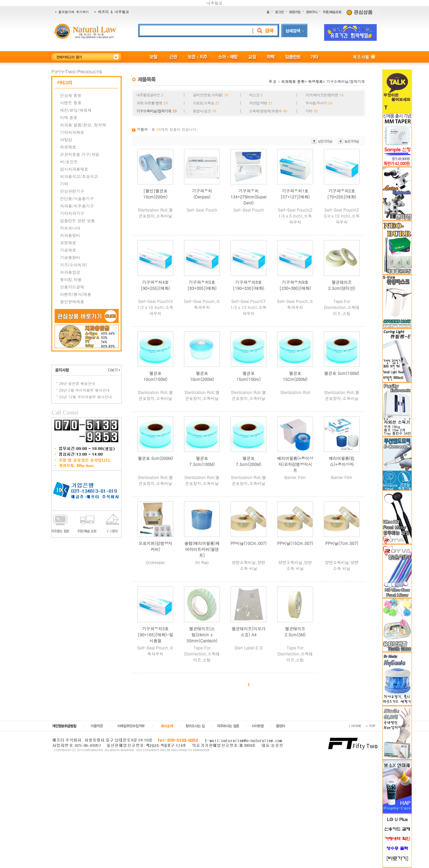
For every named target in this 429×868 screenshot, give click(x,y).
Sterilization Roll (295, 392)
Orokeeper (155, 562)
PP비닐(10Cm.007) (249, 543)
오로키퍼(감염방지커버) (155, 546)
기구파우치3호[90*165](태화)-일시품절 (155, 635)
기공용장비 (70, 257)
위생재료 (68, 147)
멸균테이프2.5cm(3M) (295, 632)
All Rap (202, 562)
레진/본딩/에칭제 (76, 110)
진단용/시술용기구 (77, 198)
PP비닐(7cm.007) (342, 543)
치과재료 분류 (293, 82)
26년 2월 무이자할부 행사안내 (84, 390)
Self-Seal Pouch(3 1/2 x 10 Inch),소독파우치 (155, 307)
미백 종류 (69, 117)
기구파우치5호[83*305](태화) (202, 285)
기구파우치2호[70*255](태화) (342, 194)
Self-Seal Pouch (202, 210)
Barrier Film (295, 477)
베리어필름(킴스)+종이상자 (342, 461)
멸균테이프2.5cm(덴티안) (342, 285)
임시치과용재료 (74, 169)
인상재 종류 (71, 95)
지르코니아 (70, 228)
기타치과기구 (72, 213)
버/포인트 (69, 162)
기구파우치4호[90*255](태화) (155, 285)
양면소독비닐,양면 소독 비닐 (249, 565)
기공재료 (68, 250)
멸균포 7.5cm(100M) (202, 461)
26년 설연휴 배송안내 (77, 383)
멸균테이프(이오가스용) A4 (249, 632)
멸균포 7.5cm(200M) (249, 461)
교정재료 (68, 243)
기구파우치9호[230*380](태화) (295, 285)
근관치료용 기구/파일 (80, 154)
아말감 (66, 139)
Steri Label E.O (249, 648)
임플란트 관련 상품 (77, 220)
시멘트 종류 (71, 103)
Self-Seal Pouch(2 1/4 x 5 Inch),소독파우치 (295, 216)
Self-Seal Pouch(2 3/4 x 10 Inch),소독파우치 (342, 216)
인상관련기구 (72, 191)
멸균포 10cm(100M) (155, 376)
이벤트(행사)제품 (76, 294)
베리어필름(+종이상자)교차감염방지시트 (295, 464)
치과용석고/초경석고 (79, 176)
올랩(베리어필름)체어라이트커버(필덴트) (202, 549)
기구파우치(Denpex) (202, 194)
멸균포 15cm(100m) (249, 376)
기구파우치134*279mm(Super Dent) (249, 197)
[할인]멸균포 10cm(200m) (155, 194)
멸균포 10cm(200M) (202, 376)
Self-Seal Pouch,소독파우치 (202, 304)
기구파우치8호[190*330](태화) (249, 285)
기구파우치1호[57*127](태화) (295, 194)
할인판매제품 (72, 301)
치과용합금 (70, 272)
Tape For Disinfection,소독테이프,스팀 (342, 307)
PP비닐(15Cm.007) (295, 543)
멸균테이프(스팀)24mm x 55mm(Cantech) (202, 635)
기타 (64, 184)
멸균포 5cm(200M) (155, 458)
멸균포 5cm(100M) (342, 373)
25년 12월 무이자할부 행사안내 (85, 397)
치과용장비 (70, 235)
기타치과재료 (72, 132)
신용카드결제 (72, 287)
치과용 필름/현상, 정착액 (83, 125)
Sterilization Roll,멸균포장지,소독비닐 (155, 213)
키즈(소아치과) (74, 265)
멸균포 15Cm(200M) (295, 376)
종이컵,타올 (71, 279)
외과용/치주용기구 (77, 206)
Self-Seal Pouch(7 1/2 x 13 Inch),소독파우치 (249, 307)
